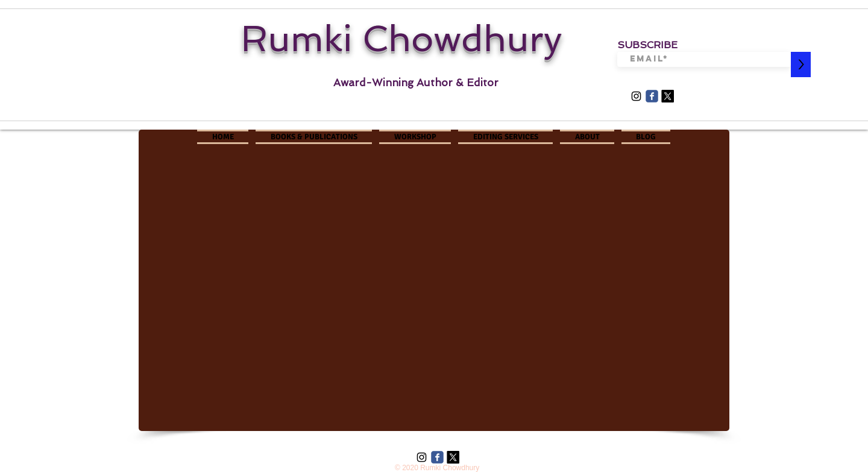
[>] (801, 65)
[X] (668, 96)
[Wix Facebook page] (652, 96)
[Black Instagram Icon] (636, 96)
